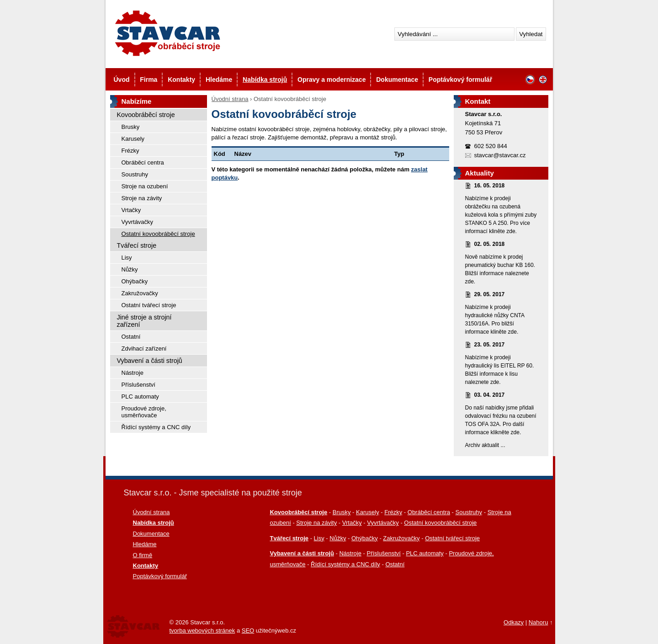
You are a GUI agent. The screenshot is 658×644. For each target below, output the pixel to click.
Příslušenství (138, 385)
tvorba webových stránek (202, 631)
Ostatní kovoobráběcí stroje (158, 234)
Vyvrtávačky (138, 222)
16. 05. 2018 (490, 186)
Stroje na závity (142, 198)
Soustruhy (135, 174)
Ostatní (131, 337)
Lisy (127, 258)
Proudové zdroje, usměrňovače (144, 412)
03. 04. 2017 (490, 395)
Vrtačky (131, 210)
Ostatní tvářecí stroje (149, 305)
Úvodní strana (230, 99)
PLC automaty (140, 397)
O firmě (143, 555)
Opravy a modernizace (332, 80)
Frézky (130, 151)
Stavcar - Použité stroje (167, 33)
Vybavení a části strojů (150, 361)
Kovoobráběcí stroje (146, 115)
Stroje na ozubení (145, 186)
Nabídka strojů (265, 80)
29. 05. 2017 (490, 294)
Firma (149, 80)
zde (511, 231)
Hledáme (219, 80)
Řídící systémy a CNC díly (156, 427)
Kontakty (181, 80)
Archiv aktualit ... (485, 445)
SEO (248, 631)
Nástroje (133, 373)
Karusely (133, 139)
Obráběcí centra (143, 162)
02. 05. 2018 (490, 244)
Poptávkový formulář (460, 80)
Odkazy (514, 622)
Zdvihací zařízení (144, 349)
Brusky (131, 127)
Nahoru (539, 622)
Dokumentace (397, 80)
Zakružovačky (140, 293)
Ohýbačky (135, 281)
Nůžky (130, 269)
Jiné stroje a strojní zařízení (144, 321)
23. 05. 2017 (490, 345)
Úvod (122, 80)
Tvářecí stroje (137, 245)
